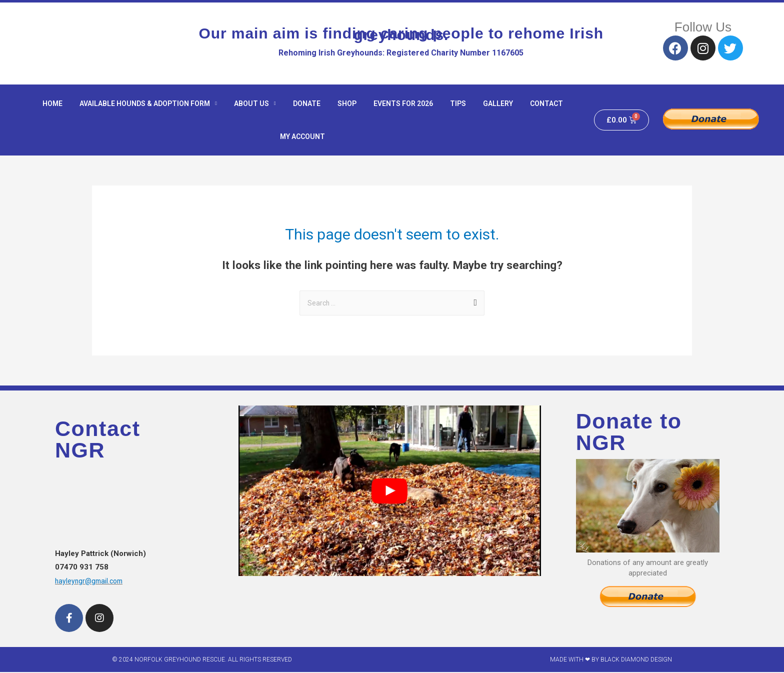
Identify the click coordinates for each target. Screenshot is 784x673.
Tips (458, 103)
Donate (307, 103)
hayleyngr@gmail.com (91, 582)
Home (52, 103)
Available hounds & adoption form (148, 103)
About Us (255, 103)
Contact (546, 103)
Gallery (498, 103)
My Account (302, 136)
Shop (347, 103)
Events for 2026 (403, 103)
